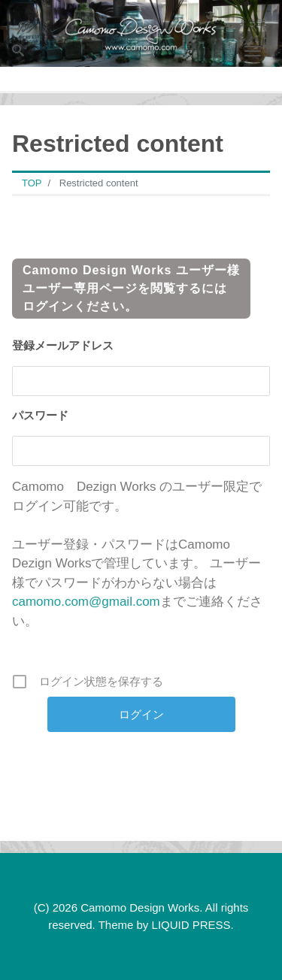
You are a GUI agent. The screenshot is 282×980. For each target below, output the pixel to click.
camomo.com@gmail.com (86, 602)
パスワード (40, 415)
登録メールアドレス (63, 345)
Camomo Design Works (140, 907)
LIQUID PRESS (191, 925)
